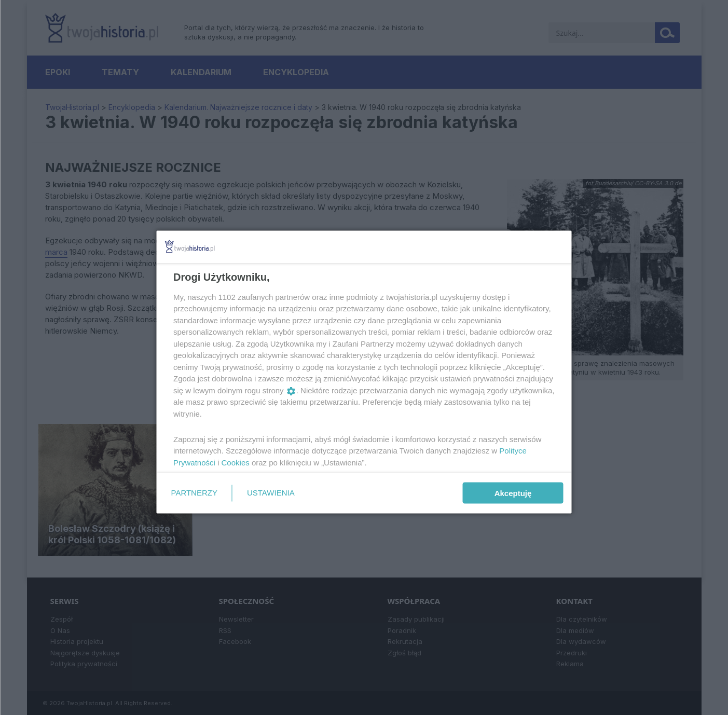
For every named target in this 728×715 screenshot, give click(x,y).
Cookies (235, 462)
